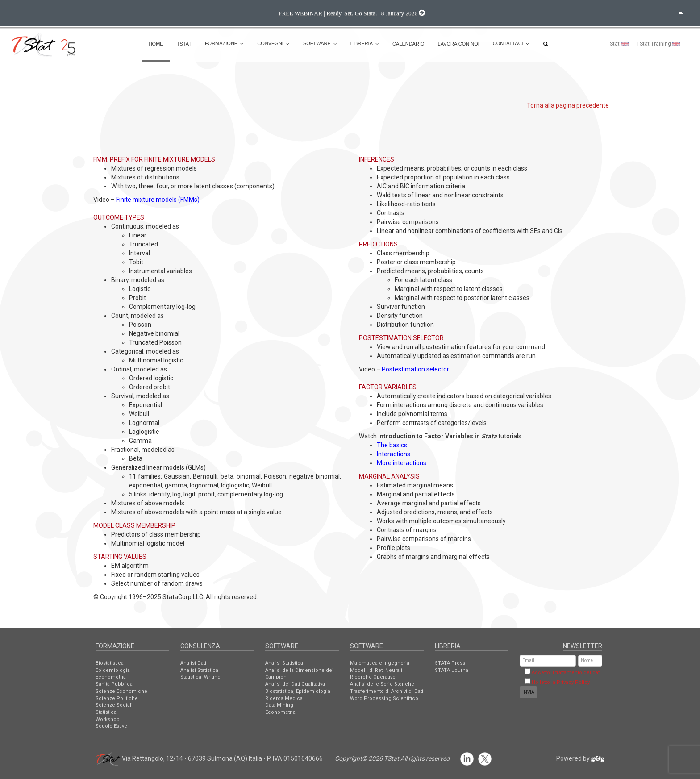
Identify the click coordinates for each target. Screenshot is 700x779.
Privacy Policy (573, 682)
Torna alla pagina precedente (568, 105)
